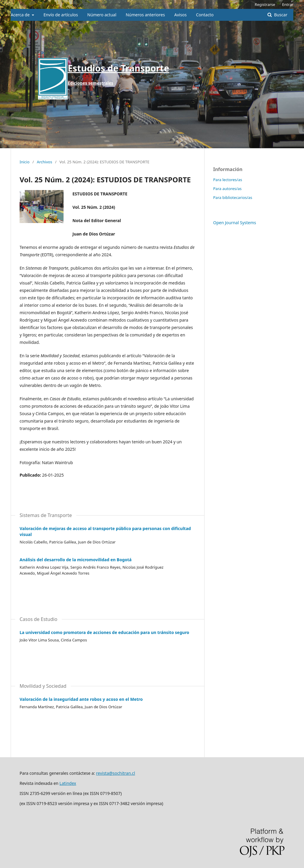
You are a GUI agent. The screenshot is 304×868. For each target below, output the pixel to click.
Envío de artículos (61, 15)
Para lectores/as (228, 180)
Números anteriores (145, 15)
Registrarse (265, 4)
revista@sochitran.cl (116, 773)
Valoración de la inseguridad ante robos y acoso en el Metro (81, 699)
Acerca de (21, 15)
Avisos (180, 15)
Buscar (280, 15)
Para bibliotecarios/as (233, 197)
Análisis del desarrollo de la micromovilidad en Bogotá (76, 560)
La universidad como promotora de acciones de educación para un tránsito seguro (104, 632)
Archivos (45, 162)
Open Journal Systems (235, 223)
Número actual (102, 15)
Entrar (288, 4)
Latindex (68, 783)
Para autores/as (227, 189)
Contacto (205, 15)
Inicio (24, 162)
